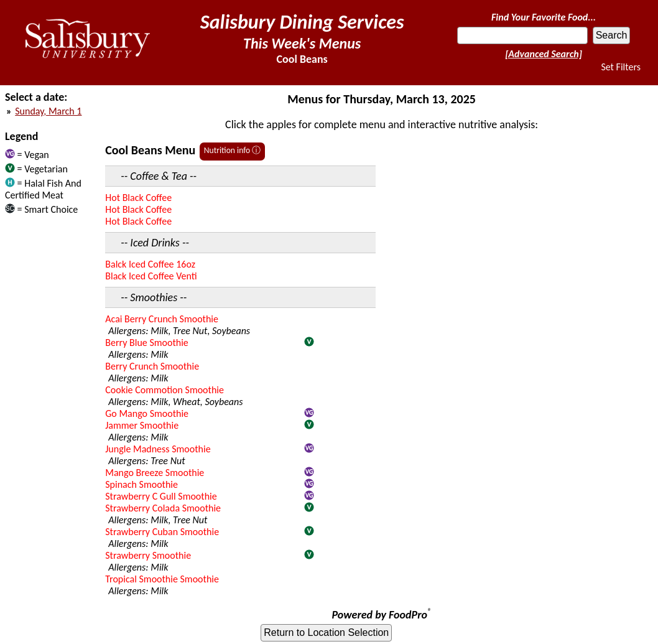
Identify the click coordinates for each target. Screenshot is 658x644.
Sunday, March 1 (48, 111)
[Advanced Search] (544, 54)
